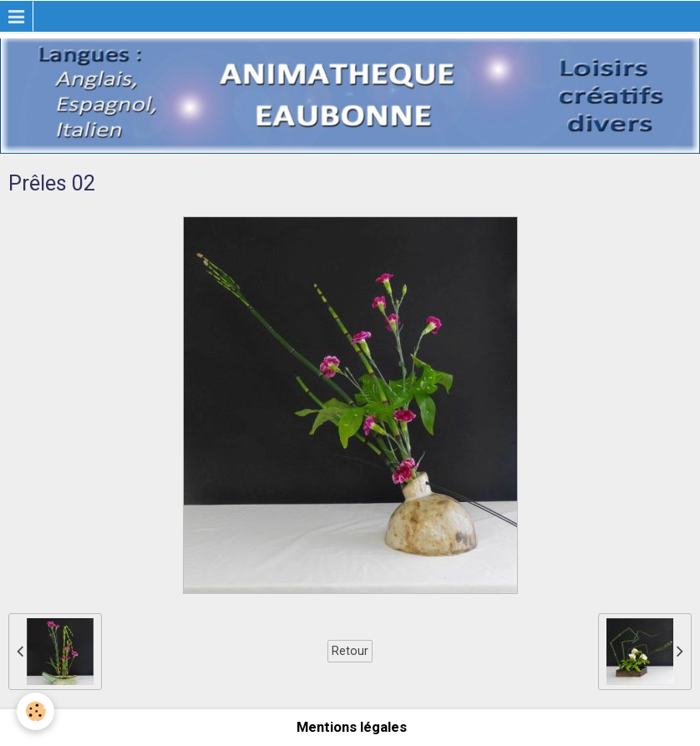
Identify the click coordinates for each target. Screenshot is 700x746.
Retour (350, 651)
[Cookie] (36, 711)
